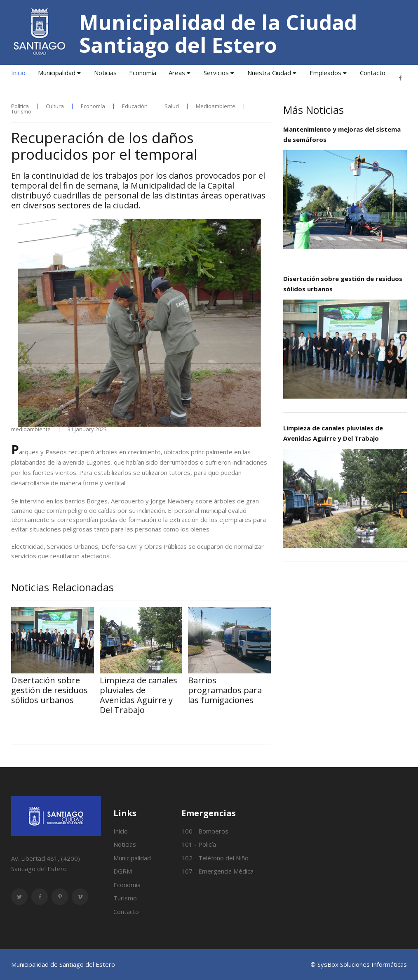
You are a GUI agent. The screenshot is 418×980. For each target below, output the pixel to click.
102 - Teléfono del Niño (215, 858)
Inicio (18, 73)
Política (20, 106)
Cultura (55, 106)
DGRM (123, 871)
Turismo (21, 112)
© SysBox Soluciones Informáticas (359, 964)
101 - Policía (199, 844)
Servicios (216, 73)
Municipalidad (57, 73)
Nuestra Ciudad (269, 73)
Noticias (105, 73)
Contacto (373, 73)
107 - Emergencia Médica (217, 871)
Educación (135, 106)
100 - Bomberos (205, 831)
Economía (143, 73)
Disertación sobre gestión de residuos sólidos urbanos (343, 284)
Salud (172, 106)
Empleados (325, 73)
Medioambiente (216, 106)
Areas (177, 73)
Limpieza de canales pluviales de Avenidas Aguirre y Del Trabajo (333, 433)
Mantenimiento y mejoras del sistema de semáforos (342, 134)
